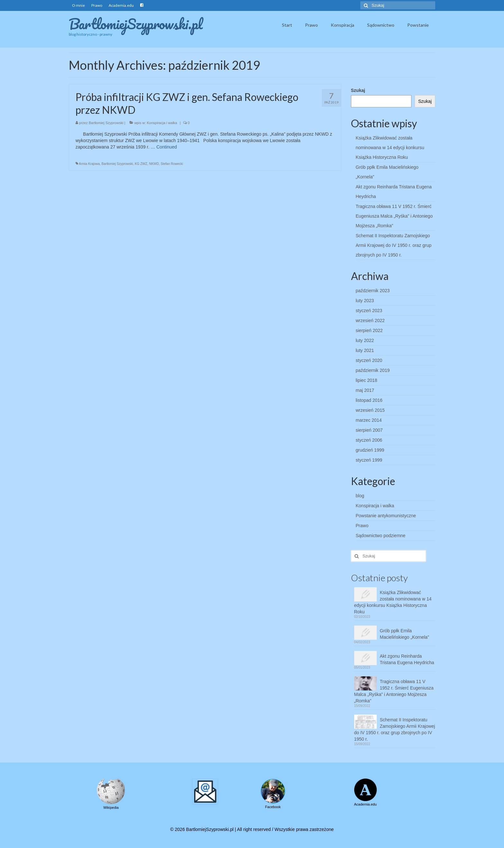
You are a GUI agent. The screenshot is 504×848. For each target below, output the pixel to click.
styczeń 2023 (369, 311)
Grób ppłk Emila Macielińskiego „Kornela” (405, 634)
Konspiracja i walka (162, 123)
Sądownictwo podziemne (381, 536)
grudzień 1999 (370, 450)
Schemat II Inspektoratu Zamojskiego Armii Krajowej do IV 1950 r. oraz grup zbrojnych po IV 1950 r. (394, 245)
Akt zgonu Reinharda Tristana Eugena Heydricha (407, 659)
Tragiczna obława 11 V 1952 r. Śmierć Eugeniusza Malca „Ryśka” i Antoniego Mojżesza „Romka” (394, 216)
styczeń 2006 (369, 440)
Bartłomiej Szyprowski (106, 123)
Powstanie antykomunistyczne (386, 516)
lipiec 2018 (367, 380)
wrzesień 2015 (370, 410)
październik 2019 (373, 370)
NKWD (154, 164)
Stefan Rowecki (172, 164)
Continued (166, 147)
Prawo (362, 526)
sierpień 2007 (369, 430)
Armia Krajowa (89, 164)
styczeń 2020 (369, 360)
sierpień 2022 (369, 330)
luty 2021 (365, 350)
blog (360, 496)
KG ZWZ (141, 164)
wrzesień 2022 (370, 320)
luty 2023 (365, 301)
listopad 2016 (369, 400)
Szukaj (358, 90)
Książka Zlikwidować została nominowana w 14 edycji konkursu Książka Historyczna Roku (390, 148)
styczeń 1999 (369, 460)
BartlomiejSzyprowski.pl (136, 24)
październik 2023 (373, 291)
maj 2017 (365, 390)
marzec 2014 (369, 420)
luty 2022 (365, 340)
